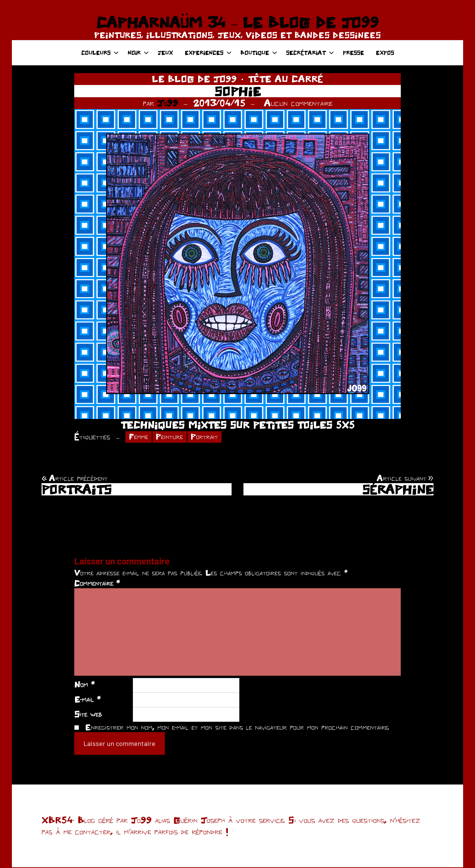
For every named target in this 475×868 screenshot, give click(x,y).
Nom (84, 685)
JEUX (165, 53)
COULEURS (100, 53)
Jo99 (168, 103)
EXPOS (385, 53)
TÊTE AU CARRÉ (286, 79)
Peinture (173, 437)
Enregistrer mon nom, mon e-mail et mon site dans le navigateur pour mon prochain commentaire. (237, 728)
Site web (88, 715)
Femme (140, 437)
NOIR (138, 53)
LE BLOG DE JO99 (194, 79)
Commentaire (97, 584)
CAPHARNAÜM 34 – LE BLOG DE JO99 (237, 22)
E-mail (87, 700)
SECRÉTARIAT (310, 53)
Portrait (210, 437)
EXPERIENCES (208, 53)
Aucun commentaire (298, 103)
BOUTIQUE (259, 53)
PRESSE (353, 53)
